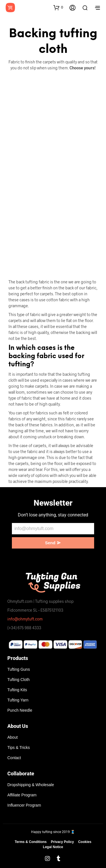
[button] (58, 7)
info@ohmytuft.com (25, 619)
